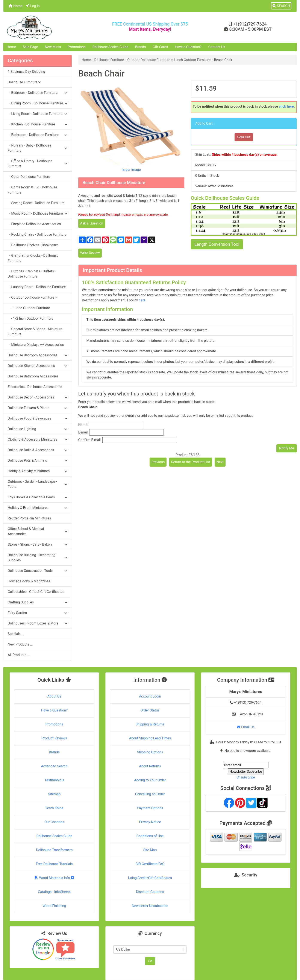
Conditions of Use (150, 836)
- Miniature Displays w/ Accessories (36, 345)
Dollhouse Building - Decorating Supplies (38, 558)
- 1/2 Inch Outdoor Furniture (30, 318)
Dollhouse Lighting (38, 429)
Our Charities (54, 822)
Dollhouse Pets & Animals (38, 460)
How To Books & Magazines (29, 581)
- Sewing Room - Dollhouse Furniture (36, 203)
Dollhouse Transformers (54, 850)
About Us (54, 696)
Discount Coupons (150, 892)
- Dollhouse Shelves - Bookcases (33, 245)
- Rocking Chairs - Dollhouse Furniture (37, 234)
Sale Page (30, 47)
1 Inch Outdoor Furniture (192, 60)
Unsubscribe (246, 777)
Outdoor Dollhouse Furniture (149, 60)
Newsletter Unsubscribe (150, 906)
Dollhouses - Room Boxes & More (38, 623)
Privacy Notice (150, 822)
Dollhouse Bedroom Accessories (38, 355)
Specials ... (16, 634)
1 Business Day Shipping (26, 72)
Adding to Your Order (150, 780)
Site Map (150, 850)
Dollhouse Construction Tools (38, 571)
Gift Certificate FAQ (150, 864)
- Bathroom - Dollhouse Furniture (38, 135)
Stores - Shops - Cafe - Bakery (38, 544)
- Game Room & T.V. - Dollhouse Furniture (32, 190)
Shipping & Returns (150, 724)
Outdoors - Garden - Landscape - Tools (38, 484)
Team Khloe (54, 808)
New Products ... (20, 644)
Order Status (150, 710)
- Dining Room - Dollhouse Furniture (38, 103)
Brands (141, 47)
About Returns (150, 766)
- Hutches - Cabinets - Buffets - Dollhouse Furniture (32, 274)
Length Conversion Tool (217, 244)
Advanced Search (54, 766)
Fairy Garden (38, 613)
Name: (83, 425)
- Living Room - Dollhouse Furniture (38, 114)
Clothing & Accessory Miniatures (38, 439)
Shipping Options (150, 752)
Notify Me (287, 448)
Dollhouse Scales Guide (110, 47)
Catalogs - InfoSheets (54, 892)
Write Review (90, 253)
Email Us (246, 727)
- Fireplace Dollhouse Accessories (34, 224)
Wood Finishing (54, 906)
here (142, 300)
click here (286, 106)
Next (220, 462)
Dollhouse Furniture (109, 60)
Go (150, 961)
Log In (33, 6)
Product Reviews (54, 738)
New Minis (53, 47)
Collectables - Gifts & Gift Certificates (36, 592)
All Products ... (19, 655)
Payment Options (150, 808)
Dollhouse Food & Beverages (38, 418)
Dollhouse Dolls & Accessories (38, 450)
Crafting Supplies (38, 602)
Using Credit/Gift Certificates (150, 878)
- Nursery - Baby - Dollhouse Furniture (38, 148)
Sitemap (54, 794)
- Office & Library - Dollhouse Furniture (38, 164)
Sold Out (244, 137)
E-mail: (83, 432)
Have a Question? (188, 47)
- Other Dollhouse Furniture (29, 177)
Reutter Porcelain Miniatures (29, 518)
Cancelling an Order (150, 794)
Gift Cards (160, 47)
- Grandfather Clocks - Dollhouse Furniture (33, 258)
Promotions (77, 47)
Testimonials (54, 780)
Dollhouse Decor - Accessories (38, 397)
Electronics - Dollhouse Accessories (35, 387)
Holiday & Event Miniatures (38, 508)
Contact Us (217, 47)
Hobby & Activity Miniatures (38, 471)
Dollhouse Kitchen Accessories (38, 366)
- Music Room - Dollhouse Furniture (38, 213)
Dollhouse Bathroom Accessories (33, 376)
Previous (158, 462)
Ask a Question (92, 223)
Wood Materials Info (54, 878)
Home (16, 6)
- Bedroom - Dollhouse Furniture (38, 93)
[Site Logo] (52, 27)
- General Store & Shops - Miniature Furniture (35, 332)
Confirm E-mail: (90, 440)
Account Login (150, 696)
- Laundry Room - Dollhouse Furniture (37, 287)
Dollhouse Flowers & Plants (38, 408)
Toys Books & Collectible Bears (38, 497)
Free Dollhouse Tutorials (54, 864)
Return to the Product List (190, 462)
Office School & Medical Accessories (38, 531)
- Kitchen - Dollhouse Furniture (38, 124)
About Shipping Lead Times (150, 738)
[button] (281, 6)
